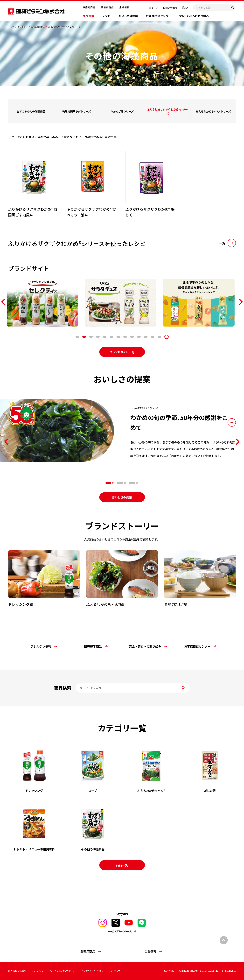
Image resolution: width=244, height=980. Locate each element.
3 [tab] (91, 337)
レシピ (106, 16)
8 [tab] (125, 337)
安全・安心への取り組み (194, 16)
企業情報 (124, 7)
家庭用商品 (89, 7)
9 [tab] (132, 337)
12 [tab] (153, 337)
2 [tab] (84, 337)
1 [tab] (77, 337)
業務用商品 (107, 7)
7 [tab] (118, 337)
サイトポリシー (38, 971)
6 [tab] (112, 337)
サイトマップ (114, 971)
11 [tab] (146, 337)
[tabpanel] (44, 303)
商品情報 (89, 16)
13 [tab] (159, 337)
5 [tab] (105, 337)
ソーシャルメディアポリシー (63, 971)
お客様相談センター (158, 16)
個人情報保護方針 (17, 971)
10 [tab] (139, 337)
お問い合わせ (170, 8)
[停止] (167, 337)
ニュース (154, 8)
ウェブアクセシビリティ (92, 971)
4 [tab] (98, 337)
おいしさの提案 (128, 16)
